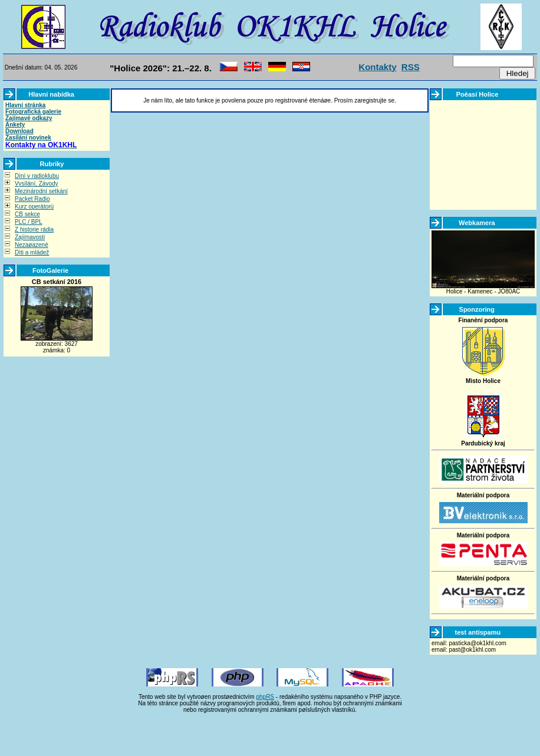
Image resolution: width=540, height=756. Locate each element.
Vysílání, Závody (37, 184)
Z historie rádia (34, 230)
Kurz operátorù (34, 207)
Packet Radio (32, 199)
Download (19, 131)
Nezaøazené (32, 245)
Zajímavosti (30, 237)
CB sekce (27, 214)
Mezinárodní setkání (41, 191)
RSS (411, 67)
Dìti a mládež (32, 252)
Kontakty (377, 67)
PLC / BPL (29, 222)
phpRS (265, 697)
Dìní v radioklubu (37, 176)
